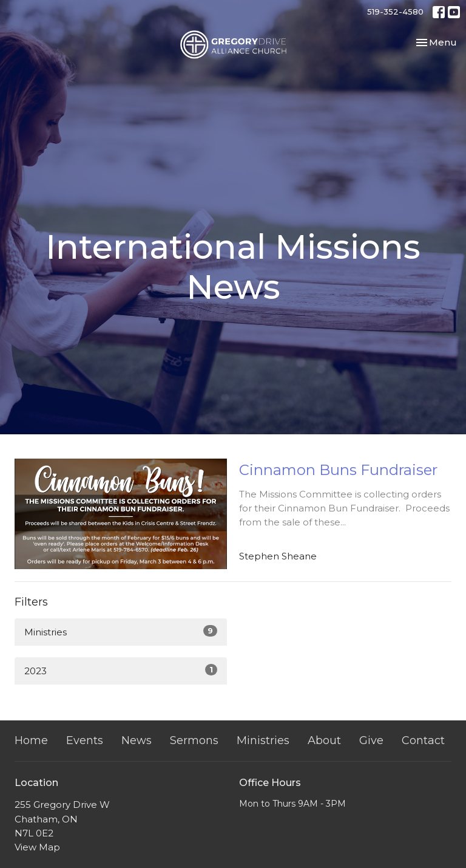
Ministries (121, 631)
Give (371, 740)
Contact (423, 740)
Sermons (194, 740)
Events (85, 740)
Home (31, 740)
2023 (121, 670)
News (137, 740)
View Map (37, 847)
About (324, 740)
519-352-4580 (395, 12)
